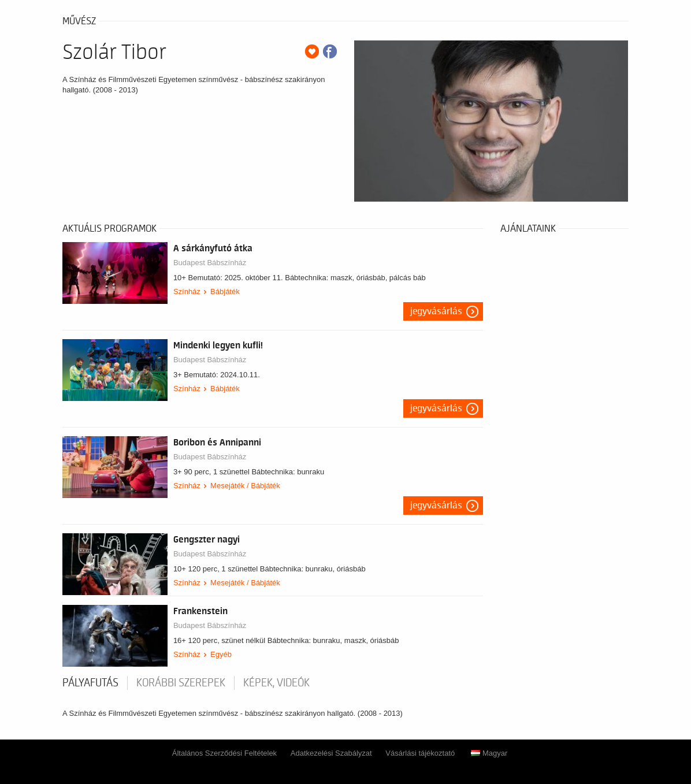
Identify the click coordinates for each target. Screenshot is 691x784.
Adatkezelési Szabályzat (331, 753)
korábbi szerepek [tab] (181, 683)
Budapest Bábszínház (210, 263)
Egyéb (221, 654)
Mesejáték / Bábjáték (245, 486)
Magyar (489, 753)
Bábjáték (225, 291)
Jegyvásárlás (436, 311)
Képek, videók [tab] (276, 683)
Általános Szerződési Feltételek (224, 753)
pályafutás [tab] (90, 683)
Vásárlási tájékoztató (420, 753)
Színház (187, 291)
